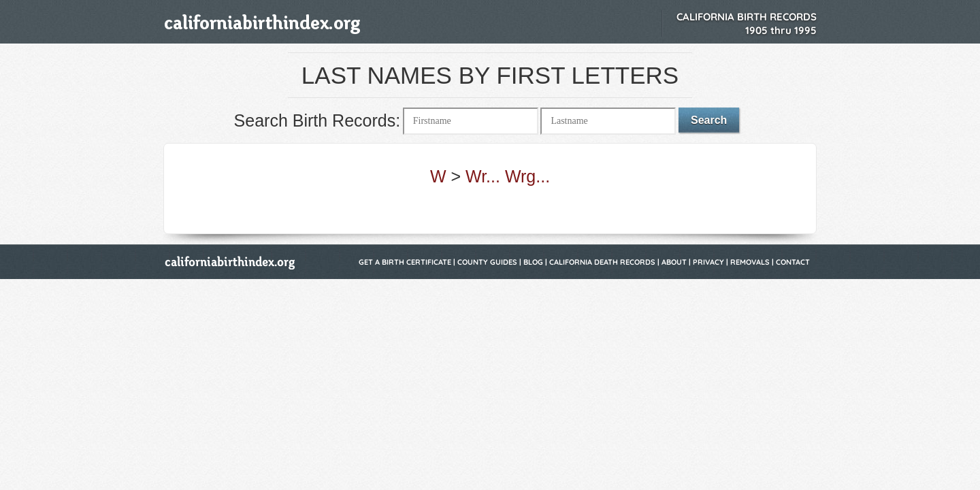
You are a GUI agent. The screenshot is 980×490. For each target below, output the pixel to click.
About (674, 262)
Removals (750, 262)
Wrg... (527, 176)
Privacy (708, 262)
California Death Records (602, 262)
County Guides (487, 262)
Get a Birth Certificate (405, 262)
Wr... (483, 176)
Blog (533, 262)
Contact (793, 262)
